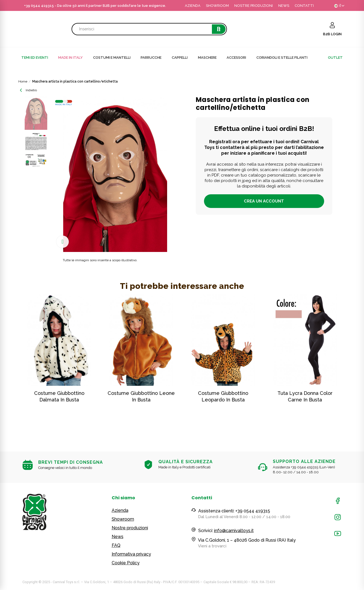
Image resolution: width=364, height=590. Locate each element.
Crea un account (264, 201)
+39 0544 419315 (39, 6)
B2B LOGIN (332, 34)
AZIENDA (193, 6)
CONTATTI (304, 6)
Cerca (219, 29)
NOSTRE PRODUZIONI (254, 6)
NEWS (284, 6)
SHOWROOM (217, 6)
